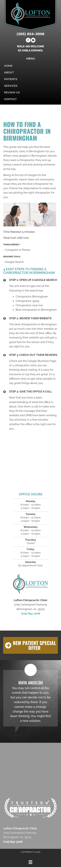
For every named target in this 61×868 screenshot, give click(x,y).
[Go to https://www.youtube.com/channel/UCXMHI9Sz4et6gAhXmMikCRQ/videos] (33, 41)
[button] (30, 645)
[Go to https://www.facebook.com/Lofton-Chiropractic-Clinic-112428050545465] (28, 41)
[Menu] (30, 862)
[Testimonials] (30, 698)
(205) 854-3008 (30, 34)
